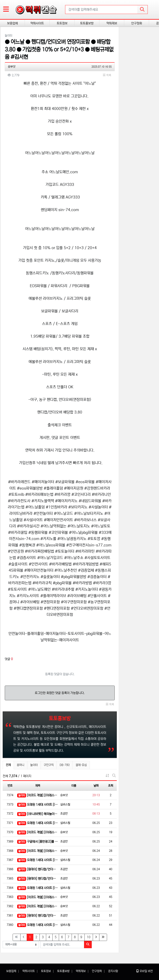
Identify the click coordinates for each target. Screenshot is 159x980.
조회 (111, 786)
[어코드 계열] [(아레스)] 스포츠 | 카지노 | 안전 (38, 795)
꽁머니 (20, 765)
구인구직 (49, 765)
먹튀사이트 (37, 23)
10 (89, 937)
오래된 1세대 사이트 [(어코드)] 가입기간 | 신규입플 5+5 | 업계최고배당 (38, 805)
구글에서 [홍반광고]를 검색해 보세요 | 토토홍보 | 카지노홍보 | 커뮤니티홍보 (38, 842)
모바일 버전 (145, 971)
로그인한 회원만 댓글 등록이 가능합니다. (60, 693)
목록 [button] (107, 75)
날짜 (96, 786)
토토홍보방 (87, 23)
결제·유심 (81, 765)
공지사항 (113, 971)
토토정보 (62, 23)
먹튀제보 (112, 23)
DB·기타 (65, 765)
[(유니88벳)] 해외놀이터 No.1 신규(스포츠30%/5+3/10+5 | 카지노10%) (38, 814)
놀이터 (34, 765)
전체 (8, 765)
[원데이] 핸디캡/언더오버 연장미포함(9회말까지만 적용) (38, 869)
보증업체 (12, 23)
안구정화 (137, 23)
